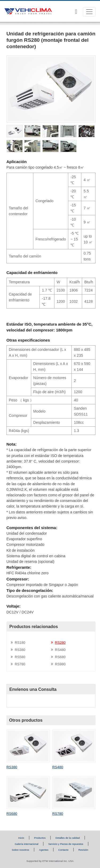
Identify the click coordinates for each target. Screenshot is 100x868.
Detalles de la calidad (68, 838)
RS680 (60, 657)
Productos (40, 838)
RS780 (20, 664)
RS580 (20, 657)
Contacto (63, 850)
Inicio (21, 838)
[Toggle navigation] (89, 12)
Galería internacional (27, 844)
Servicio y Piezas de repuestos (66, 844)
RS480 (60, 650)
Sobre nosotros (20, 850)
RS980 (60, 664)
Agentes (44, 850)
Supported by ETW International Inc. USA (50, 861)
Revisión (83, 850)
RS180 (20, 643)
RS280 (60, 643)
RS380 (20, 650)
